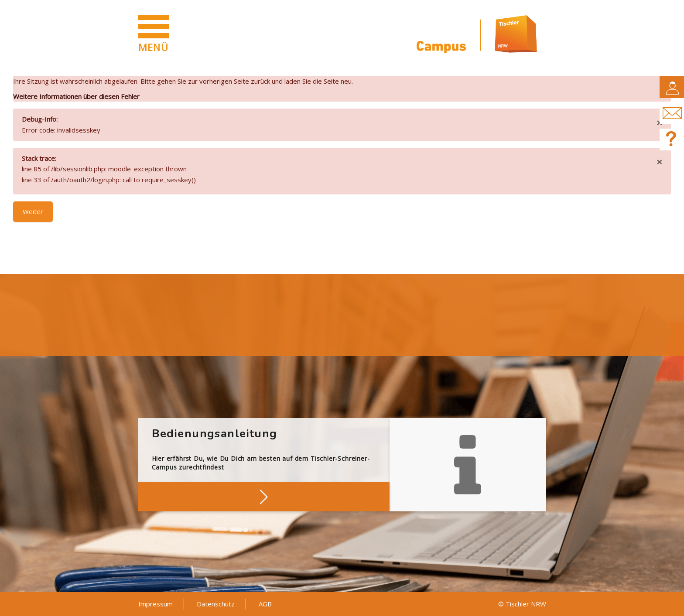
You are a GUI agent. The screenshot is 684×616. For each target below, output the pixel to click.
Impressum (156, 604)
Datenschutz (216, 604)
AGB (265, 604)
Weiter (33, 211)
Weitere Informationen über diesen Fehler (76, 96)
